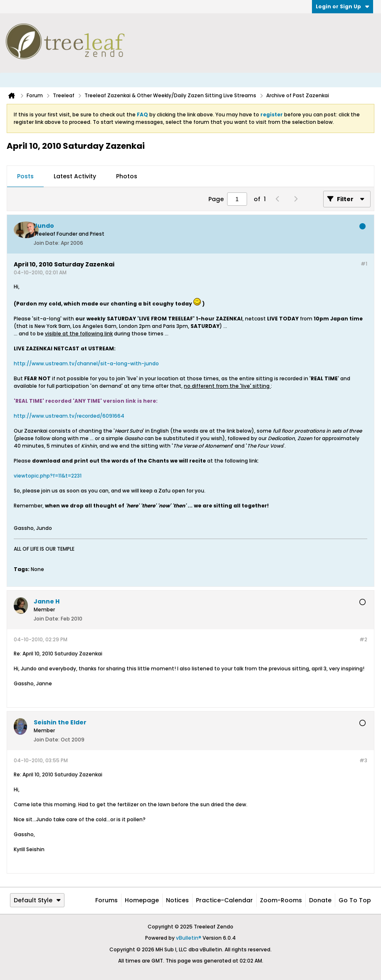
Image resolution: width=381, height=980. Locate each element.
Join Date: (47, 243)
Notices (177, 900)
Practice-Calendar (224, 900)
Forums (106, 900)
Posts (25, 176)
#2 (363, 639)
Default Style (37, 900)
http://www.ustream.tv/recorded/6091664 (69, 416)
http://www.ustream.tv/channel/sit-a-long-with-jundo (86, 363)
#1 (364, 264)
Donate (320, 900)
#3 (363, 760)
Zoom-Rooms (281, 900)
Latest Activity (75, 176)
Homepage (142, 900)
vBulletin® (189, 938)
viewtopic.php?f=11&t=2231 (48, 476)
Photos (127, 176)
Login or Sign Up (343, 6)
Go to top (355, 900)
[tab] (25, 177)
